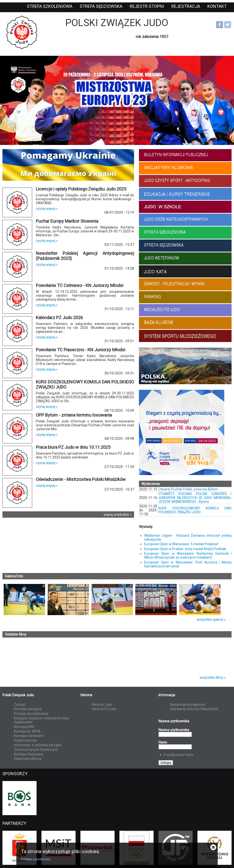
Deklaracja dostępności (188, 705)
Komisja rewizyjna (28, 709)
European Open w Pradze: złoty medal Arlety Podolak (185, 549)
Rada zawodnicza (28, 759)
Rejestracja (186, 6)
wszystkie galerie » (211, 620)
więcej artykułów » (118, 515)
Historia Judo (102, 705)
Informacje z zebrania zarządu (38, 745)
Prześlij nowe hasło (178, 755)
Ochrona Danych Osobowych (36, 750)
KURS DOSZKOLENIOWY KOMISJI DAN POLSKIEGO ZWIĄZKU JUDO (195, 510)
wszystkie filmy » (213, 677)
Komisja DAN (24, 727)
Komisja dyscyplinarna (31, 714)
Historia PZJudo (104, 709)
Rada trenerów (25, 740)
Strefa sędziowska (101, 6)
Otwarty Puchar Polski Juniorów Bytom (188, 489)
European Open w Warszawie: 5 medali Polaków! (181, 544)
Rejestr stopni (147, 6)
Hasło (164, 742)
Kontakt (217, 6)
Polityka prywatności (36, 859)
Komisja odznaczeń (29, 736)
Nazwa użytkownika (175, 730)
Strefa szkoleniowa (50, 6)
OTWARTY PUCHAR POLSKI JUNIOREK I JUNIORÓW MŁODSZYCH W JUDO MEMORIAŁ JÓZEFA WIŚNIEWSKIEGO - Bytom (195, 498)
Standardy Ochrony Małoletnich (194, 709)
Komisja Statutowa (29, 754)
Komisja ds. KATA (27, 731)
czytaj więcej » (47, 209)
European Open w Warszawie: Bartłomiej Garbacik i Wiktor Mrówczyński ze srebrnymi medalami (188, 555)
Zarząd (19, 705)
